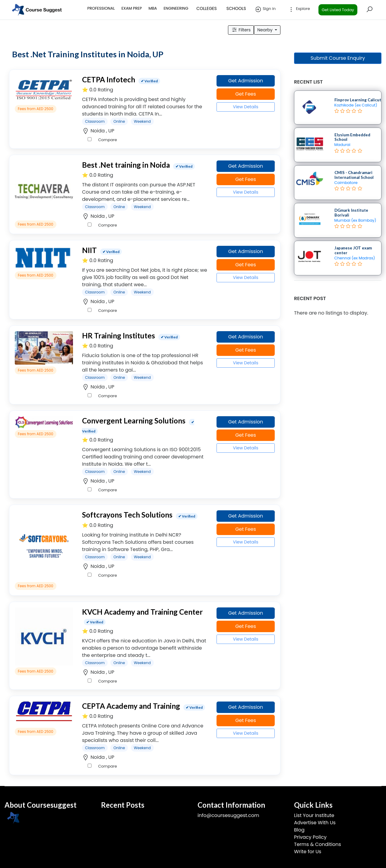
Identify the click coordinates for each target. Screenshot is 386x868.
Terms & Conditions (318, 844)
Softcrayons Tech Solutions (127, 515)
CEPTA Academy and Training (131, 706)
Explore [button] (299, 9)
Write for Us (308, 852)
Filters (241, 30)
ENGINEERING (176, 8)
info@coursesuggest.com (228, 815)
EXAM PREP (132, 8)
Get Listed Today (338, 10)
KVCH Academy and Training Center (142, 612)
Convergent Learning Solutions (134, 421)
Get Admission (246, 81)
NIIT (89, 250)
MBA (153, 8)
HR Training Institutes (119, 336)
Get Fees (246, 94)
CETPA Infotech (109, 79)
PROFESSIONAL (101, 8)
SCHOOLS (236, 8)
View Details (245, 107)
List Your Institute (314, 815)
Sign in (265, 9)
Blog (299, 830)
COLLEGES (206, 8)
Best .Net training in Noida (126, 165)
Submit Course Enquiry (338, 58)
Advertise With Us (315, 823)
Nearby (265, 30)
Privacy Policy (310, 837)
